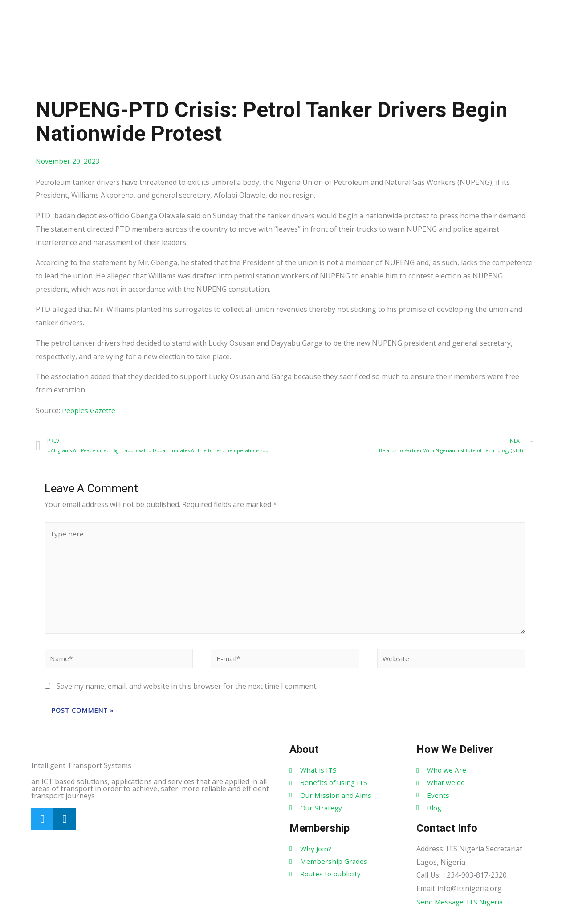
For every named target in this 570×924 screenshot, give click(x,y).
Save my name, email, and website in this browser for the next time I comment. (187, 695)
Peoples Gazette (89, 411)
